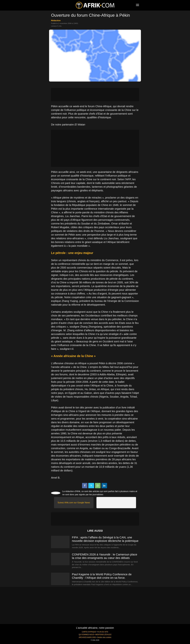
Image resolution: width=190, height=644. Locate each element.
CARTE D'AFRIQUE (89, 632)
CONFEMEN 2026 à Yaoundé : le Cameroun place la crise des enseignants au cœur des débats (104, 556)
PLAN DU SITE (103, 632)
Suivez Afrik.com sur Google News (74, 503)
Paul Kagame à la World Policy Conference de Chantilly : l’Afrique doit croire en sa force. (102, 576)
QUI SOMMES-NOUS (86, 635)
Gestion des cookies (104, 637)
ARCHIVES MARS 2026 (87, 637)
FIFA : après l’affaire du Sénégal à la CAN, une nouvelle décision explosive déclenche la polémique (105, 539)
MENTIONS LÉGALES (103, 635)
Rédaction (56, 20)
